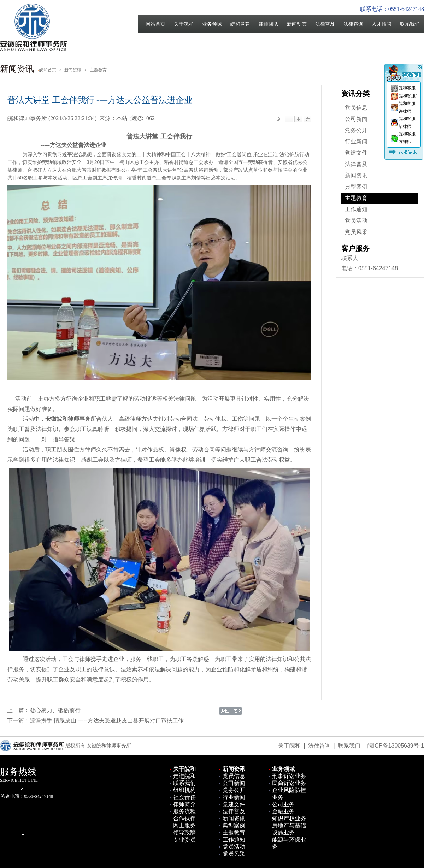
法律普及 (325, 24)
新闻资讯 (356, 175)
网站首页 (155, 24)
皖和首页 (48, 70)
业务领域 (212, 24)
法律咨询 (353, 24)
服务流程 (184, 811)
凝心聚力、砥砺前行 (55, 710)
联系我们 (410, 24)
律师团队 (269, 24)
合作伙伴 (184, 818)
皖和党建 (240, 24)
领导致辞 (184, 832)
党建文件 (356, 153)
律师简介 (184, 804)
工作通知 (356, 209)
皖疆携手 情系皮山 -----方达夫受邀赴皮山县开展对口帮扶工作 (107, 721)
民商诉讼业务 (289, 783)
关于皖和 (184, 24)
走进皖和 (184, 776)
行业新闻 (356, 141)
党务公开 (356, 130)
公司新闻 (356, 119)
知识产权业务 (289, 818)
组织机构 (184, 790)
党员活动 (356, 221)
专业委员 (184, 840)
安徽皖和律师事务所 (71, 419)
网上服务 (184, 825)
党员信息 (356, 108)
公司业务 (283, 804)
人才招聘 (382, 24)
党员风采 (356, 232)
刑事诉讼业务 (289, 776)
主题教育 (356, 198)
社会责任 (184, 797)
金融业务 (283, 811)
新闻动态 (297, 24)
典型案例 (356, 187)
